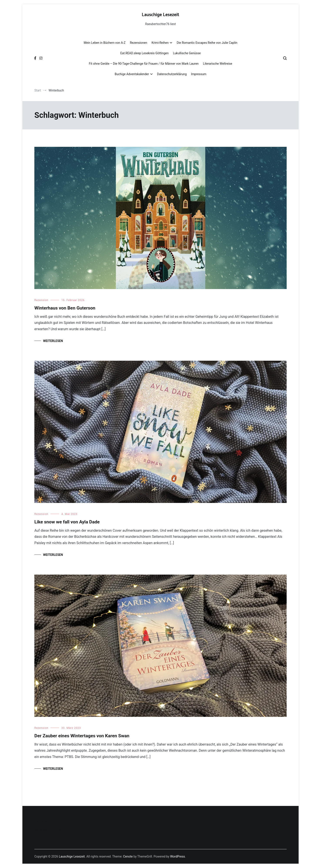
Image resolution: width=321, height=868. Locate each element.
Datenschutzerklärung (172, 74)
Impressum (199, 74)
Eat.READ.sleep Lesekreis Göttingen (144, 53)
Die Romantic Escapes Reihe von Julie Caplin (207, 43)
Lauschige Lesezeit (160, 15)
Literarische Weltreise (217, 64)
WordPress (177, 856)
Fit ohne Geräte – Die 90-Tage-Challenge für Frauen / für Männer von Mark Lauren (144, 64)
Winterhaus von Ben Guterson (65, 308)
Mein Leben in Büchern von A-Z (105, 43)
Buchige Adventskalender (132, 74)
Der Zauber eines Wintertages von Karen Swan (82, 736)
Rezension (41, 300)
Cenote (128, 856)
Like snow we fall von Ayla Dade (67, 522)
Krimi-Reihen (160, 43)
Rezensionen (139, 43)
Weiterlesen (53, 341)
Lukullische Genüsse (187, 53)
